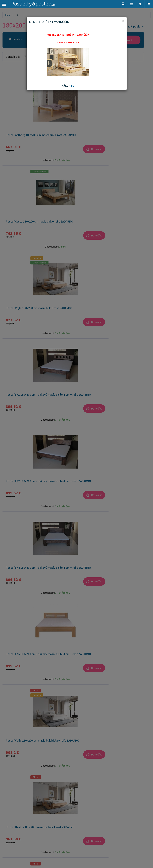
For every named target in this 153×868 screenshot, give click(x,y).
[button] (132, 4)
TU (72, 86)
